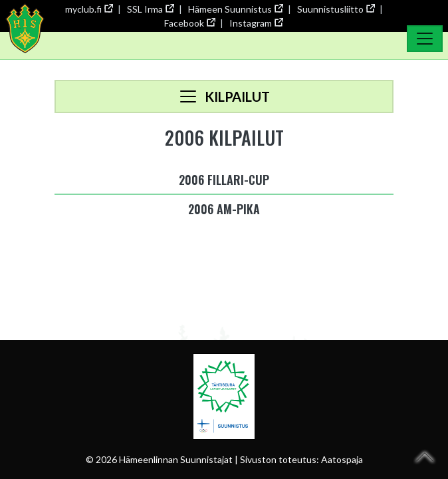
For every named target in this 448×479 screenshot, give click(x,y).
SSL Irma (150, 9)
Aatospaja (342, 459)
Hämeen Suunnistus (235, 9)
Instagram (256, 23)
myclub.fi (89, 9)
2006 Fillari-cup (224, 180)
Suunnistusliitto (336, 9)
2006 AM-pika (224, 209)
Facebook (189, 23)
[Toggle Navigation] (425, 39)
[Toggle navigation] (224, 96)
